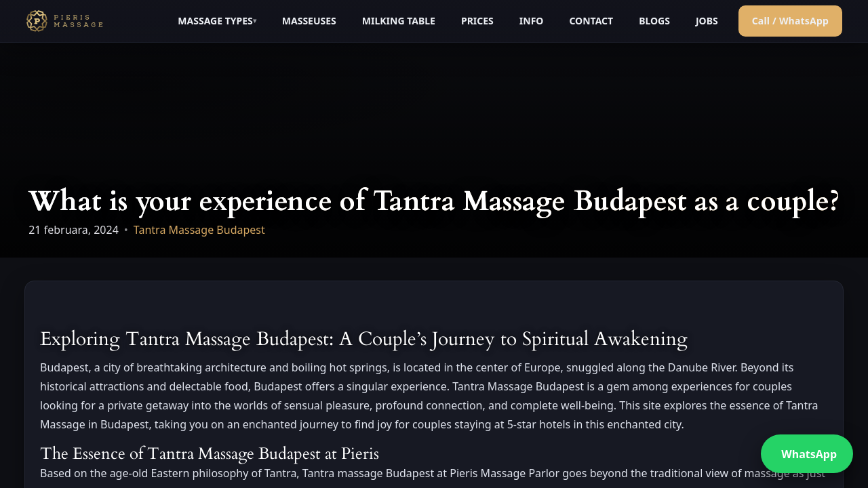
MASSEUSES (309, 21)
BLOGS (654, 21)
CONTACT (591, 21)
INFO (532, 21)
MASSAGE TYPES (215, 21)
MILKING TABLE (399, 21)
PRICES (477, 21)
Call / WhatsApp (790, 21)
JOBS (707, 21)
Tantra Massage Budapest (199, 230)
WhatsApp (809, 454)
